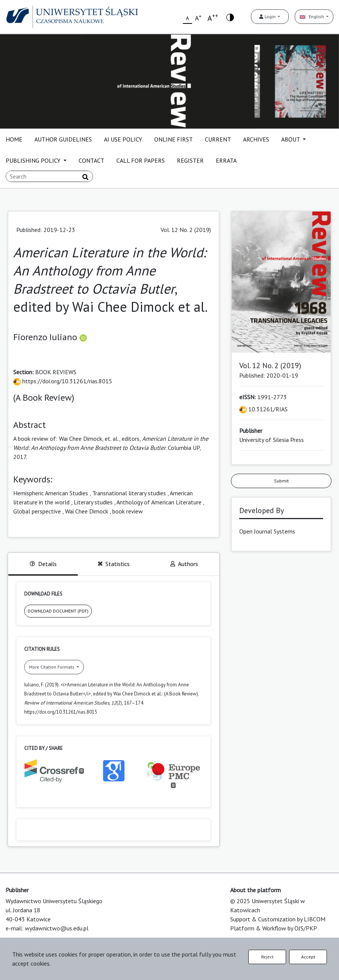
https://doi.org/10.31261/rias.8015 (63, 381)
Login (268, 16)
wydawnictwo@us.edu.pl (57, 928)
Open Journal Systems (267, 531)
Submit (281, 481)
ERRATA (226, 160)
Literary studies (93, 502)
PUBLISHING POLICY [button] (34, 160)
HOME (14, 139)
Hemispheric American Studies (51, 493)
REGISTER (190, 160)
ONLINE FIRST (173, 139)
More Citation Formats (52, 667)
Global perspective (37, 511)
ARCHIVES (256, 139)
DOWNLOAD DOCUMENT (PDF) (58, 611)
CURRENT (218, 139)
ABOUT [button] (291, 139)
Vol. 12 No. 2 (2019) (186, 230)
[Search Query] (49, 176)
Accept (308, 957)
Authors (184, 564)
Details (43, 564)
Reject (267, 957)
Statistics (114, 564)
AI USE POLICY (123, 139)
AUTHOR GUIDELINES (63, 139)
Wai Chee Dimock (87, 511)
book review (128, 511)
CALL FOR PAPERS (141, 160)
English (312, 16)
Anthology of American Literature (159, 502)
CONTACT (91, 160)
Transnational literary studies (129, 493)
